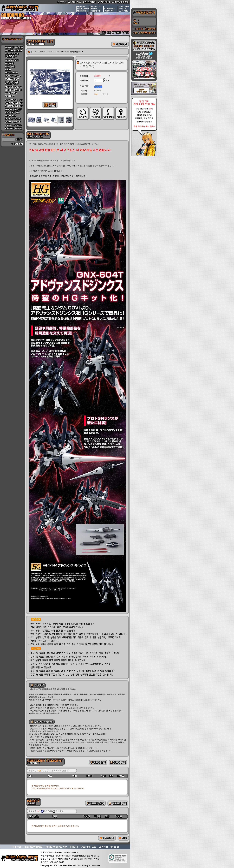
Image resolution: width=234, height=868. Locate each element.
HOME (43, 52)
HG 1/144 (65, 52)
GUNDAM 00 (53, 52)
